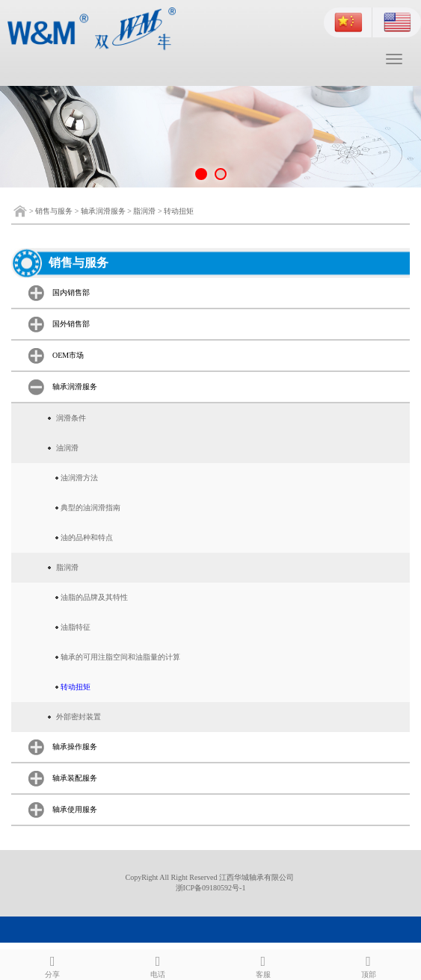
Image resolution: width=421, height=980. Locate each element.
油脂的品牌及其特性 (94, 597)
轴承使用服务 (75, 809)
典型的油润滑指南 (90, 508)
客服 (264, 964)
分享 (53, 964)
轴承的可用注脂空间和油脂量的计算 (120, 657)
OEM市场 (68, 355)
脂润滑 (144, 211)
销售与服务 (54, 211)
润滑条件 (71, 418)
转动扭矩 (179, 211)
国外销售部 (71, 324)
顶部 (368, 964)
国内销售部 (71, 292)
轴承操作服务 (75, 747)
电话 (158, 964)
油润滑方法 (79, 478)
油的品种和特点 (87, 537)
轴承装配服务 (75, 778)
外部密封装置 (79, 717)
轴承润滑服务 (103, 211)
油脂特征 (76, 627)
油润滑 (67, 448)
